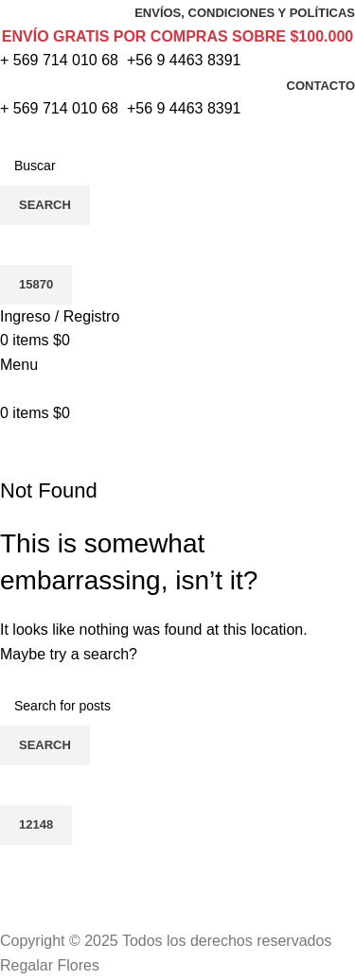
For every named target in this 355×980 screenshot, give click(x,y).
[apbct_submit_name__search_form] (36, 285)
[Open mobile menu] (19, 365)
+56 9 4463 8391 (184, 60)
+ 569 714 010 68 (59, 60)
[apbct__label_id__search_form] (177, 245)
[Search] (177, 166)
